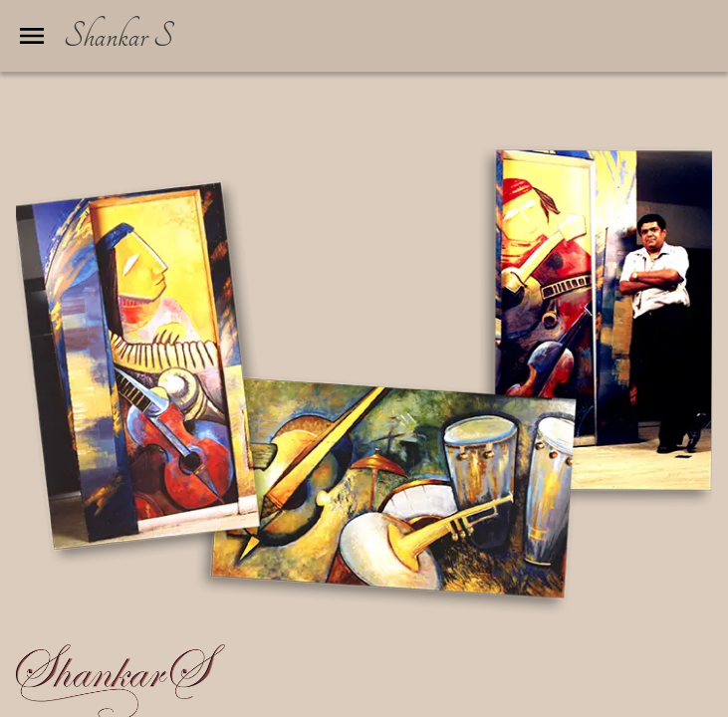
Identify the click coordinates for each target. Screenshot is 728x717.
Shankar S (118, 36)
